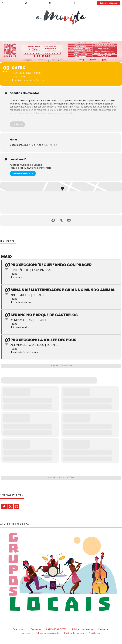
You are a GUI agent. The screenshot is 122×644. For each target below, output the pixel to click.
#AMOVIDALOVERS (56, 629)
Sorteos (26, 633)
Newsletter (104, 629)
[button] (74, 3)
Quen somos (19, 629)
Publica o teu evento (82, 629)
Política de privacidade (47, 633)
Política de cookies (74, 633)
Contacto (36, 629)
